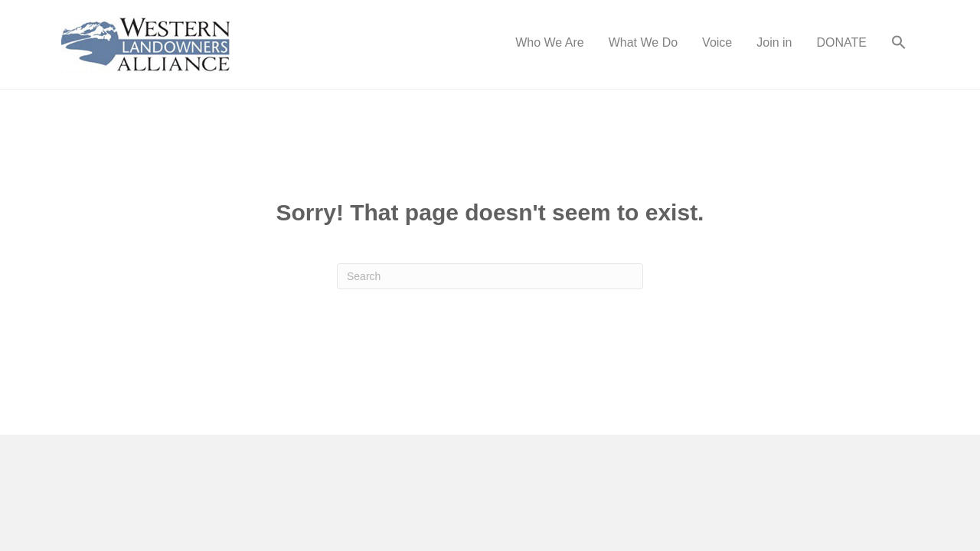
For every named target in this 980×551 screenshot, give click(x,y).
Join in (774, 42)
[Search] (490, 276)
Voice (717, 42)
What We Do (643, 42)
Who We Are (550, 42)
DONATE (842, 42)
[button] (899, 44)
